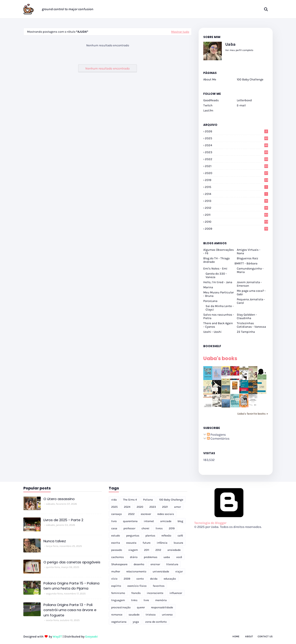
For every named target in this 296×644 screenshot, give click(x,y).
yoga (136, 622)
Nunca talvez (55, 541)
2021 (236, 166)
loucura (178, 543)
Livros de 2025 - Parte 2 (63, 520)
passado (117, 550)
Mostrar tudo (180, 32)
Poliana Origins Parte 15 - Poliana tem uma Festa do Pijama (71, 586)
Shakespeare (119, 564)
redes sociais (166, 514)
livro (114, 521)
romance (117, 615)
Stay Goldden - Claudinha (247, 316)
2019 (236, 180)
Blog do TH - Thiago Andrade (216, 260)
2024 (236, 145)
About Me (210, 79)
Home (236, 636)
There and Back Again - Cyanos (218, 325)
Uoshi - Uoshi (212, 332)
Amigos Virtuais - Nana (249, 251)
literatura (172, 564)
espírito (116, 586)
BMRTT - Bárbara (246, 263)
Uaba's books (220, 358)
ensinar (155, 564)
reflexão (166, 536)
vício (114, 579)
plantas (150, 536)
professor (129, 528)
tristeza (151, 615)
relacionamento (136, 571)
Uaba (230, 44)
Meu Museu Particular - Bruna (219, 294)
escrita (116, 543)
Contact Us (265, 636)
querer (141, 607)
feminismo (118, 593)
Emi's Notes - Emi (215, 268)
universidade (161, 571)
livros (159, 528)
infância (162, 543)
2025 (236, 138)
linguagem (118, 600)
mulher (116, 571)
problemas (151, 557)
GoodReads (211, 100)
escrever (146, 514)
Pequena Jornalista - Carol (251, 301)
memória (161, 600)
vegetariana (119, 622)
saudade (134, 615)
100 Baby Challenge (250, 79)
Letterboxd (244, 100)
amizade (166, 521)
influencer (176, 593)
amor (177, 507)
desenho (139, 564)
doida (154, 579)
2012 (236, 208)
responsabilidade (162, 607)
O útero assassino (59, 499)
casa (114, 528)
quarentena (130, 521)
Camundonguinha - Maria (250, 270)
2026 (236, 131)
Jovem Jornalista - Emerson (249, 284)
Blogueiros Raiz (247, 258)
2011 (236, 215)
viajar (179, 571)
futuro (147, 543)
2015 (236, 187)
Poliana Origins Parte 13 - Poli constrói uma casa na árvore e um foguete (70, 610)
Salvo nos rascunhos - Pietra (219, 316)
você (179, 557)
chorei (145, 528)
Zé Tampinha (246, 332)
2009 (236, 229)
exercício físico (137, 586)
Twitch (208, 105)
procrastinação (121, 607)
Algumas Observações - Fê (219, 251)
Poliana (148, 500)
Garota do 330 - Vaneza (216, 275)
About (249, 636)
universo (167, 615)
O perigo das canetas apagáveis (72, 562)
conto (140, 579)
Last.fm (208, 110)
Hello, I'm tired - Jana (218, 282)
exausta (131, 543)
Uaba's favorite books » (253, 414)
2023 (236, 152)
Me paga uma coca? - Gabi (251, 292)
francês (136, 593)
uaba (167, 557)
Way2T (57, 636)
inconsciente (155, 593)
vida (114, 500)
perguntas (133, 536)
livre (146, 600)
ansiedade (174, 550)
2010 (236, 222)
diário (134, 557)
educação (170, 579)
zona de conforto (156, 622)
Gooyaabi (91, 636)
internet (149, 521)
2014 (236, 194)
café (180, 536)
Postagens (216, 435)
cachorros (117, 557)
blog (180, 521)
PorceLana (210, 301)
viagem (133, 550)
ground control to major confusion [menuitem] (68, 9)
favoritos (159, 586)
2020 (236, 173)
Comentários (218, 439)
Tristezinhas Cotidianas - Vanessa (251, 325)
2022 (236, 159)
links (134, 600)
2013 (236, 201)
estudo (116, 536)
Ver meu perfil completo (239, 50)
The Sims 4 (130, 500)
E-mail (241, 105)
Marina (208, 287)
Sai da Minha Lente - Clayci (220, 308)
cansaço (117, 514)
